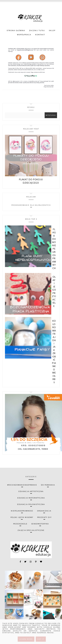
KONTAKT (40, 35)
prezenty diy (44, 517)
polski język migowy (22, 517)
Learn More (26, 639)
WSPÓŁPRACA (24, 35)
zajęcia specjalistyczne (31, 530)
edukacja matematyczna (31, 498)
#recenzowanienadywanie (22, 485)
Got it (41, 639)
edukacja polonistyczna (31, 504)
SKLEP (52, 30)
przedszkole (20, 524)
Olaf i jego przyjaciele (54, 291)
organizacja (44, 511)
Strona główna (16, 30)
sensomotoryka (40, 524)
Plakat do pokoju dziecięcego (31, 181)
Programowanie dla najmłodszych (31, 205)
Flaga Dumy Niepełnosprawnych (54, 249)
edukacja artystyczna (31, 491)
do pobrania (48, 485)
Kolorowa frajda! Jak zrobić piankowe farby (54, 352)
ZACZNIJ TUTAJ (37, 30)
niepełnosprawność (22, 511)
